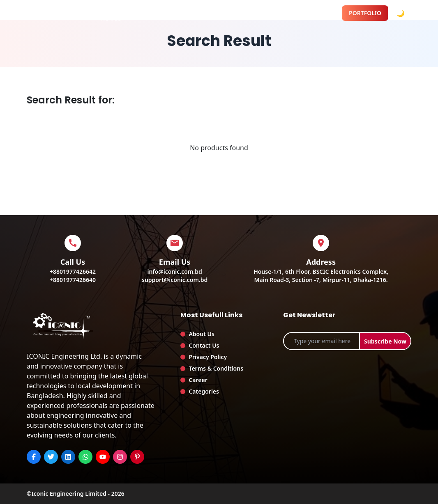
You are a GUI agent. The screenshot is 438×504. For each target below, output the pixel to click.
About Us (201, 334)
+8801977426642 (73, 271)
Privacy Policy (208, 357)
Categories (204, 391)
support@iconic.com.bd (175, 280)
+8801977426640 (73, 280)
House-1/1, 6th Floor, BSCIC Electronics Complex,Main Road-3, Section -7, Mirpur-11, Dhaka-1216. (321, 276)
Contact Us (204, 345)
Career (198, 380)
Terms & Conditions (216, 368)
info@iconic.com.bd (175, 271)
